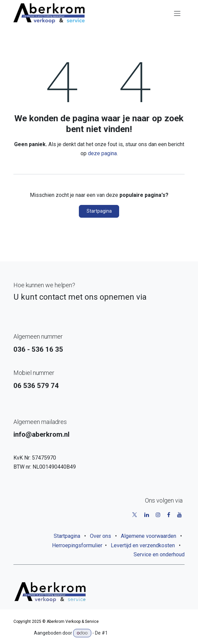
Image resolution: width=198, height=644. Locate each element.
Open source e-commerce (136, 633)
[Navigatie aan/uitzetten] (177, 14)
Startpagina (99, 211)
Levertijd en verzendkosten (143, 545)
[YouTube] (180, 515)
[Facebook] (169, 515)
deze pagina (102, 153)
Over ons (101, 536)
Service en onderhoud (159, 554)
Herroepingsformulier (77, 545)
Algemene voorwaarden (148, 536)
